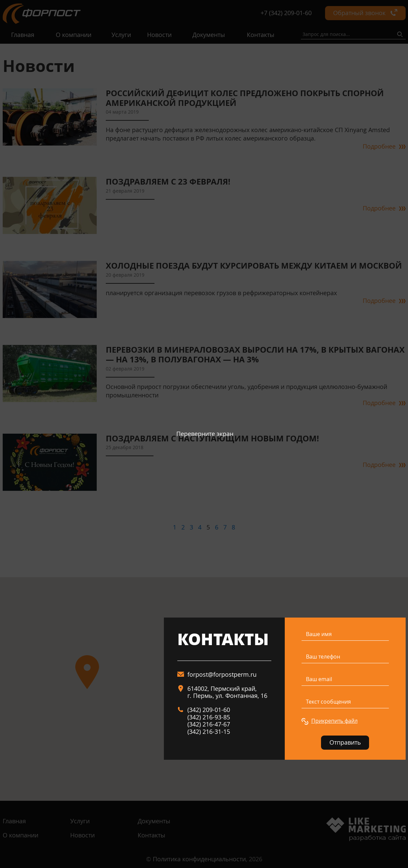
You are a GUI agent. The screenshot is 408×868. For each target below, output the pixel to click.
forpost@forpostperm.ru (222, 674)
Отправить (345, 742)
